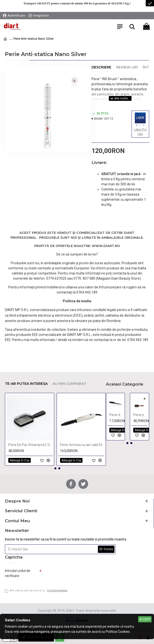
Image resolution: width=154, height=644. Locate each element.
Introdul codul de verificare (18, 572)
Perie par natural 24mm (140, 414)
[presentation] (76, 574)
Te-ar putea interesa (26, 383)
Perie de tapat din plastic (117, 414)
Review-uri (127, 67)
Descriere (101, 67)
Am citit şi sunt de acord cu (37, 591)
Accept (145, 619)
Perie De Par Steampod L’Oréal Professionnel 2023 (31, 444)
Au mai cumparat (69, 383)
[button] (51, 467)
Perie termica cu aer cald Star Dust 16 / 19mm (82, 444)
